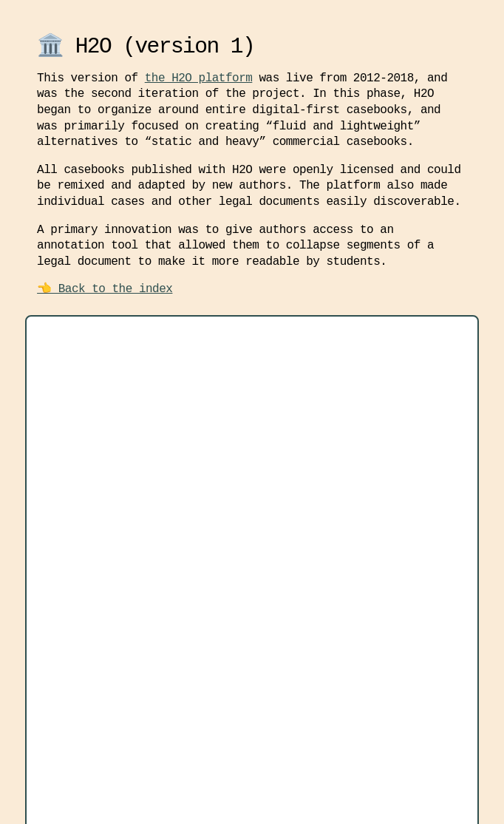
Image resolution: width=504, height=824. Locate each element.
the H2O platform (199, 78)
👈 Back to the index (105, 289)
